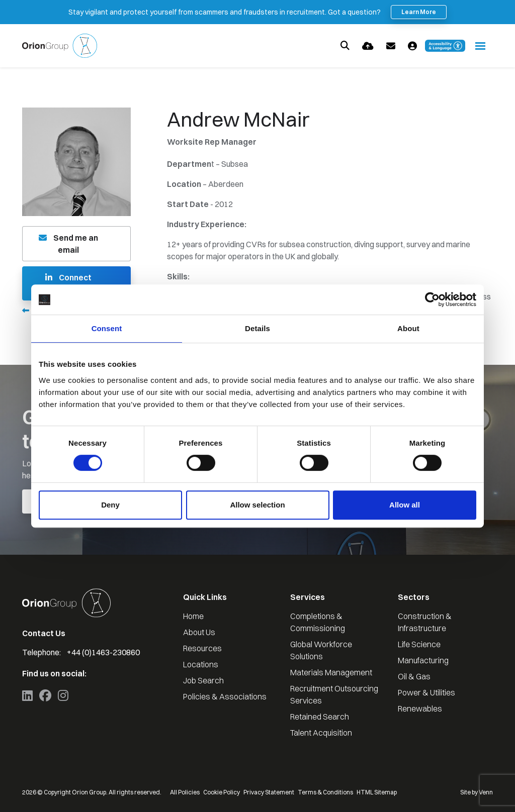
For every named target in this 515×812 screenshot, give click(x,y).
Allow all (405, 505)
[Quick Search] (345, 46)
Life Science (419, 644)
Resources (202, 648)
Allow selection (257, 505)
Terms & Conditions (325, 792)
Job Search (203, 680)
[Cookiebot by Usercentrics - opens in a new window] (432, 299)
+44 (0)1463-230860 (103, 652)
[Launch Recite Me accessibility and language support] (445, 46)
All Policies (185, 792)
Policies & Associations (225, 696)
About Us (199, 632)
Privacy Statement (269, 792)
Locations (201, 664)
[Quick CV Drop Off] (368, 46)
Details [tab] (257, 328)
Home (193, 616)
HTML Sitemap (377, 792)
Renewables (420, 708)
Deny (110, 505)
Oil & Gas (414, 676)
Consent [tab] (107, 328)
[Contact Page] (391, 46)
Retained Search (320, 717)
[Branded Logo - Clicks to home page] (60, 46)
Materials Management (331, 672)
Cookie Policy (222, 792)
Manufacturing (423, 660)
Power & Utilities (426, 692)
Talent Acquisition (321, 733)
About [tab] (408, 328)
